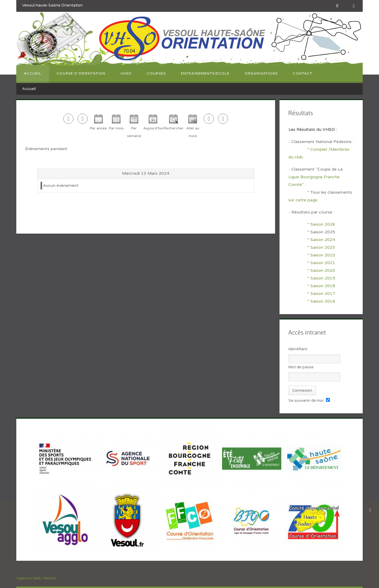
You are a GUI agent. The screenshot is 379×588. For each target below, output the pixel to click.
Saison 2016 (323, 301)
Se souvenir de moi (306, 401)
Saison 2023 (323, 247)
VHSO (126, 73)
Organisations (261, 73)
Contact (303, 73)
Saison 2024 (323, 240)
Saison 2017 (323, 294)
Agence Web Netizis (36, 578)
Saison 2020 (323, 270)
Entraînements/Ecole (205, 73)
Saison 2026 (323, 224)
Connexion (302, 391)
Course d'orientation (81, 73)
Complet (319, 149)
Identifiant (298, 349)
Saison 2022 (323, 255)
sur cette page (303, 200)
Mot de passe (301, 367)
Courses (156, 73)
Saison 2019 (323, 278)
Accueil (33, 73)
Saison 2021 (323, 263)
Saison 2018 (323, 286)
